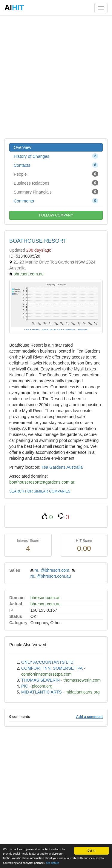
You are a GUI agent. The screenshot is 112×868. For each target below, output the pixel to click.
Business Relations (56, 183)
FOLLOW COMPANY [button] (56, 215)
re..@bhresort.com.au (51, 576)
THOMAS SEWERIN (40, 680)
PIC (25, 686)
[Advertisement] (56, 77)
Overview (22, 147)
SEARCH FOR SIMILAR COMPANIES (40, 491)
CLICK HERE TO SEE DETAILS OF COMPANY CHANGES (56, 329)
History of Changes (56, 156)
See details (53, 863)
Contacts (56, 165)
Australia (74, 467)
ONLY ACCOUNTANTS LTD (47, 662)
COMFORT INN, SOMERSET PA (52, 668)
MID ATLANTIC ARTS (42, 692)
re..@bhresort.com (52, 570)
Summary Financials (56, 192)
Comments (56, 201)
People (56, 174)
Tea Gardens (53, 467)
